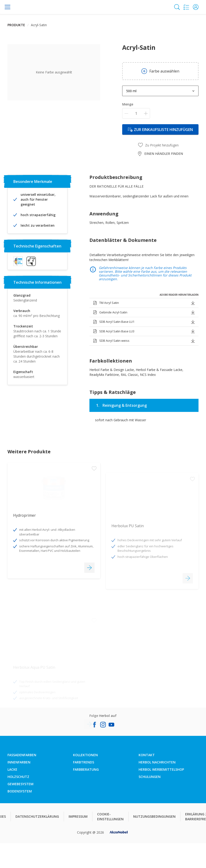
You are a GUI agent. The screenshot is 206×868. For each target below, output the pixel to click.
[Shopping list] (186, 7)
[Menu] (7, 7)
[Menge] (136, 113)
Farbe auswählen (160, 71)
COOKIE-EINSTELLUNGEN (110, 817)
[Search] (177, 7)
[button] (196, 7)
